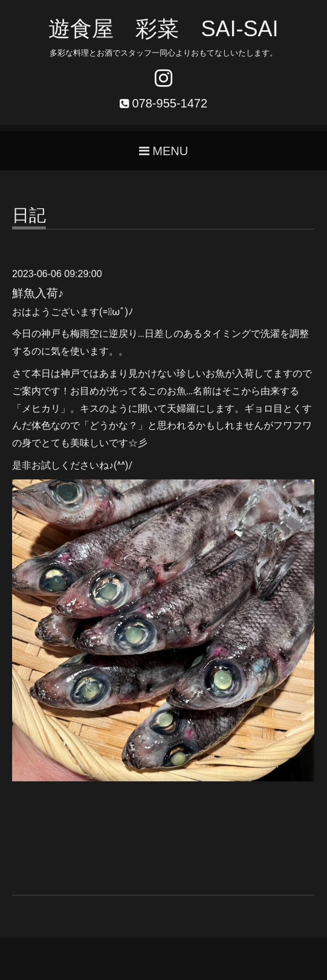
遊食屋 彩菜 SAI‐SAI (163, 29)
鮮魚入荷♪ (38, 293)
